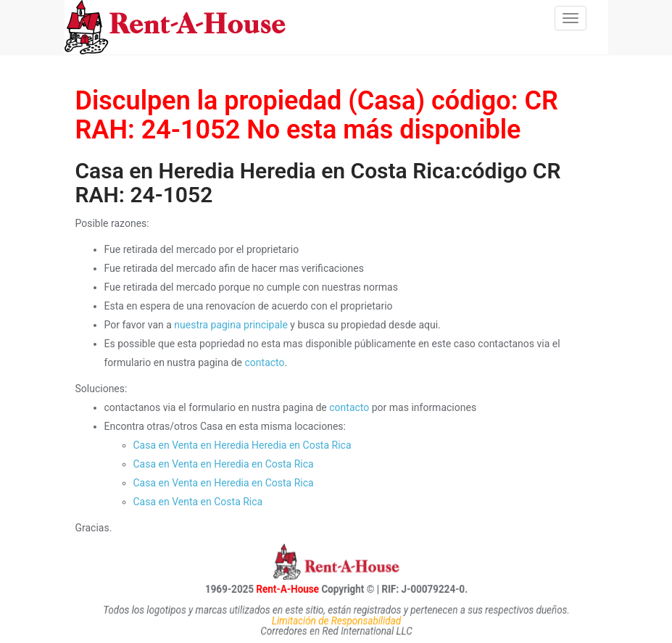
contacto (265, 362)
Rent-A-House (273, 589)
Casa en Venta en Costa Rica (198, 502)
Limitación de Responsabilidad (336, 621)
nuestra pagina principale (231, 325)
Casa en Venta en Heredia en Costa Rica (224, 464)
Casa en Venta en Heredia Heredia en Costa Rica (242, 445)
